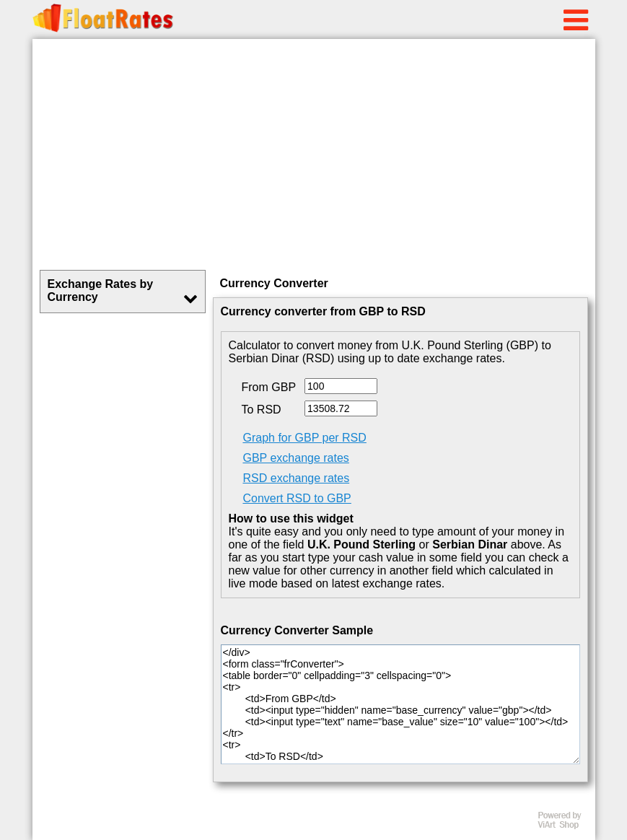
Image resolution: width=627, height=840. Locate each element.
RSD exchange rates (297, 478)
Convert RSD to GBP (297, 498)
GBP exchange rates (296, 458)
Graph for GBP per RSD (305, 438)
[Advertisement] (314, 154)
